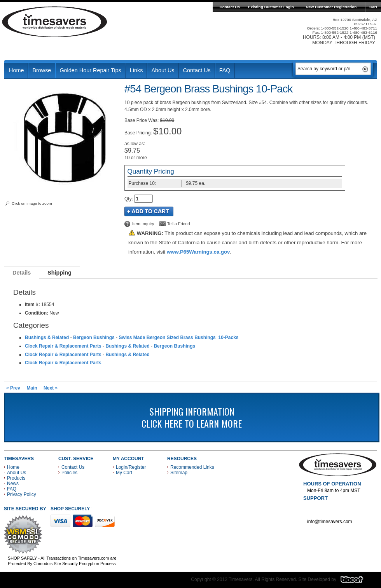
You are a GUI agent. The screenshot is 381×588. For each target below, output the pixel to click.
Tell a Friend (179, 224)
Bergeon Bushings (94, 337)
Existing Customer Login (271, 7)
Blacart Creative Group (357, 581)
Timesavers (55, 22)
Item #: (33, 304)
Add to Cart (149, 211)
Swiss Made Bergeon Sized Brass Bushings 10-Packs (178, 337)
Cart (373, 7)
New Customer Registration (331, 7)
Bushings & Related (47, 337)
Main (32, 388)
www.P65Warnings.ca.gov (198, 252)
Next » (51, 388)
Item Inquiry (143, 224)
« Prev (13, 388)
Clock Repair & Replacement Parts (63, 346)
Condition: (37, 313)
